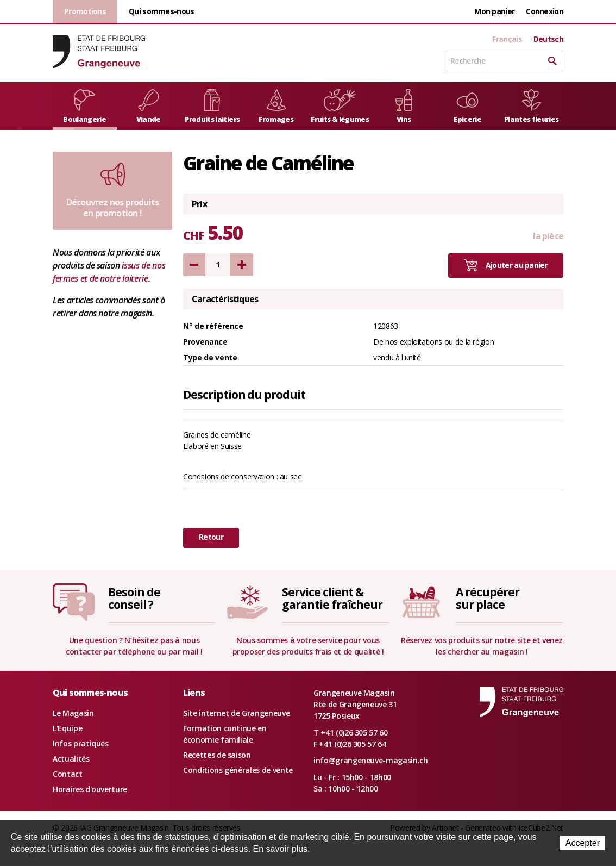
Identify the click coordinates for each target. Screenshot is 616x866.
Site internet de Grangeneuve (236, 713)
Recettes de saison (217, 755)
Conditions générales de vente (238, 770)
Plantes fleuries (532, 107)
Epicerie (467, 107)
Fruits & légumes (340, 107)
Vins (404, 107)
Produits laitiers (212, 107)
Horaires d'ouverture (90, 789)
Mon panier (494, 11)
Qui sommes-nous (162, 11)
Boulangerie (84, 107)
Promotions (85, 11)
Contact (68, 774)
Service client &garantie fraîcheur (332, 598)
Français (507, 39)
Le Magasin (73, 713)
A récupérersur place (487, 598)
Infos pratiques (81, 743)
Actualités (71, 759)
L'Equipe (67, 728)
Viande (149, 107)
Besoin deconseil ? (134, 598)
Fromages (276, 107)
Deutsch (548, 39)
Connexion (545, 11)
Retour (211, 537)
